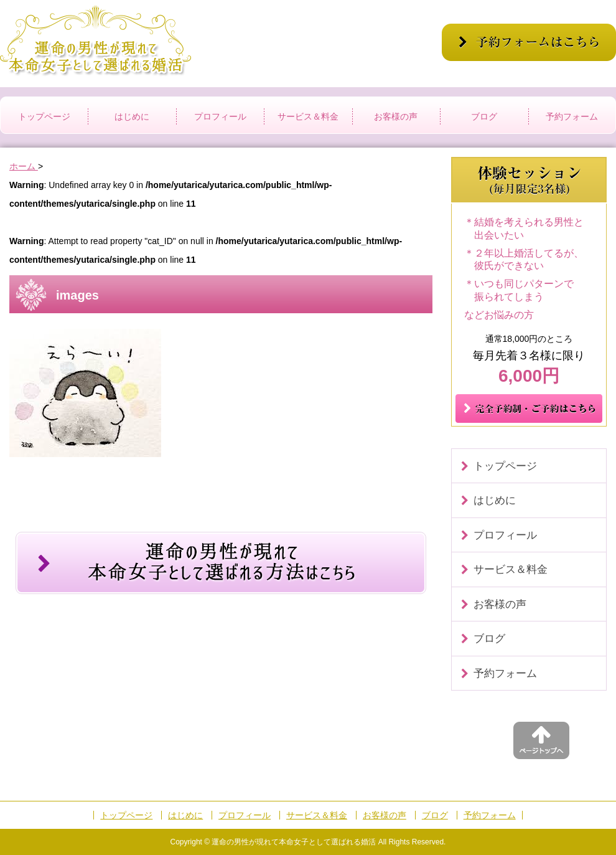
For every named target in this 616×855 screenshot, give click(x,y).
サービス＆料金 (308, 116)
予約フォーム (572, 116)
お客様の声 (396, 116)
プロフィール (220, 116)
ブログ (484, 116)
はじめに (132, 116)
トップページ (44, 116)
